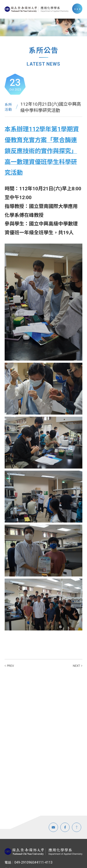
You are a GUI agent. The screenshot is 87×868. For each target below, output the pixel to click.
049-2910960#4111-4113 (29, 862)
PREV (10, 666)
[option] (43, 27)
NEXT (76, 666)
